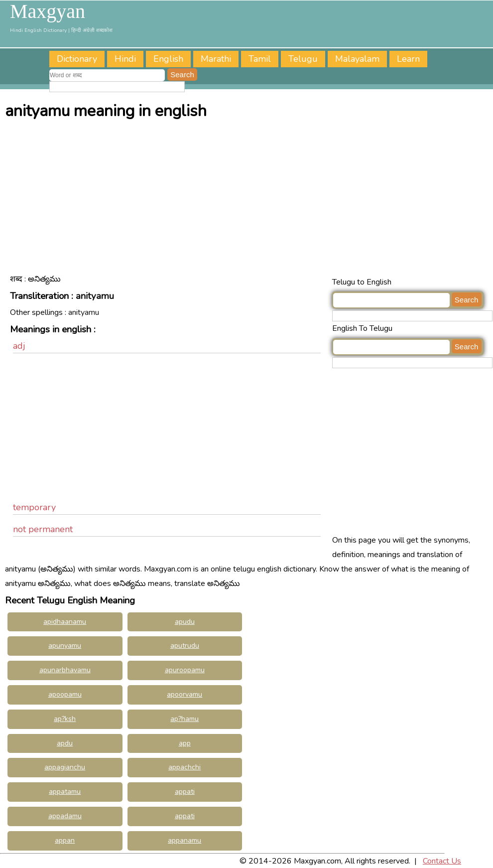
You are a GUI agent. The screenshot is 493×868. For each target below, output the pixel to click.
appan (65, 840)
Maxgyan (48, 11)
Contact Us (442, 861)
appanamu (185, 840)
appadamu (65, 816)
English (168, 59)
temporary (34, 507)
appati (185, 816)
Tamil (260, 59)
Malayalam (357, 59)
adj (19, 346)
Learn (408, 59)
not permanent (43, 529)
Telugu (303, 59)
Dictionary (77, 59)
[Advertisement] (249, 200)
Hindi (125, 59)
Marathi (216, 59)
